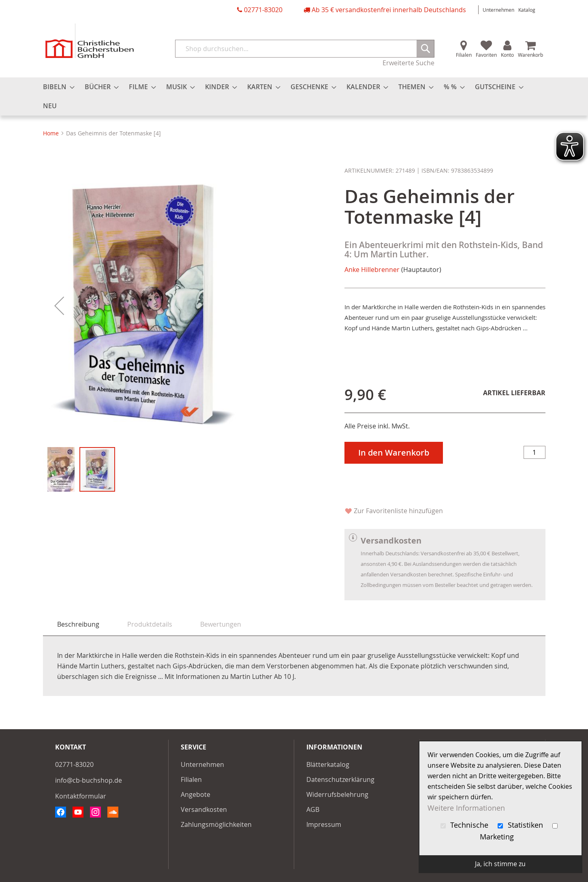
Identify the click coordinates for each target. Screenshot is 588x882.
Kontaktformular (81, 796)
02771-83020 (263, 10)
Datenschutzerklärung (340, 779)
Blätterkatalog (328, 764)
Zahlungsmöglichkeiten (216, 824)
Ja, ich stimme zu (500, 864)
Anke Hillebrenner (372, 270)
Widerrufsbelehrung (337, 794)
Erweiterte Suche (408, 63)
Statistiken (521, 825)
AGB (313, 809)
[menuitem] (56, 87)
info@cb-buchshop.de (89, 780)
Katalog (527, 10)
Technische (466, 825)
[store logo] (90, 41)
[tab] (78, 624)
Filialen (464, 55)
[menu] (294, 96)
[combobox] (305, 49)
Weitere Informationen (466, 808)
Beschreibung (78, 624)
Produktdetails (150, 624)
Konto (507, 55)
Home (51, 133)
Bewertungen (221, 624)
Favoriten (486, 55)
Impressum (324, 824)
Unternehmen (498, 10)
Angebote (196, 794)
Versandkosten (204, 809)
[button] (59, 306)
